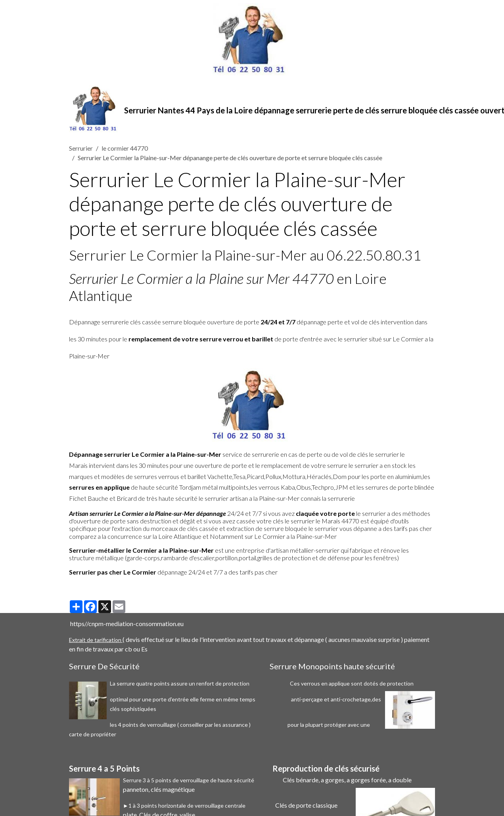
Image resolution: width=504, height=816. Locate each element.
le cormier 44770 (125, 148)
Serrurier (81, 148)
